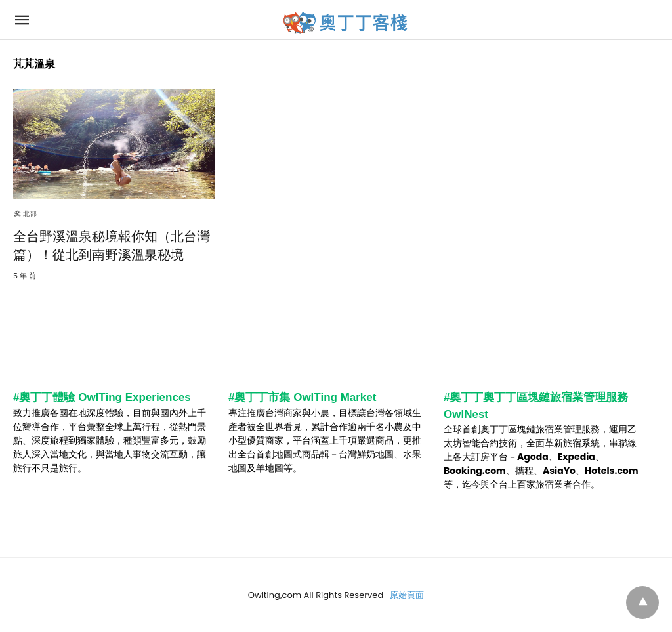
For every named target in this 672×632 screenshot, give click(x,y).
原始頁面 (407, 595)
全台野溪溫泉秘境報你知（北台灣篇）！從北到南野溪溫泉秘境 (112, 245)
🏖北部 (26, 214)
